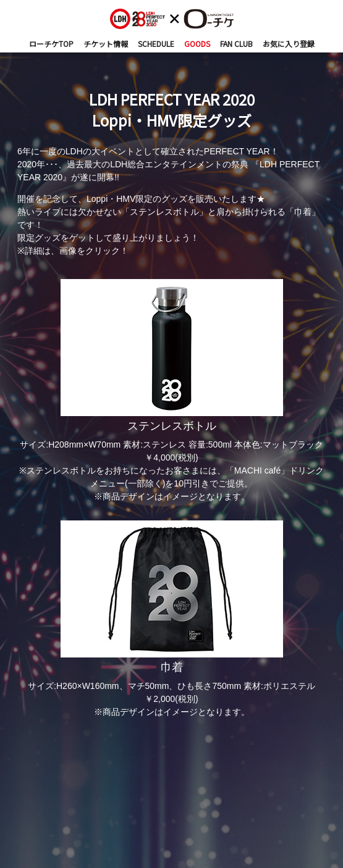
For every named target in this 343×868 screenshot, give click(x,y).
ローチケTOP (51, 44)
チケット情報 (106, 44)
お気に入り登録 (289, 44)
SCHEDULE (156, 44)
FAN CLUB (236, 44)
